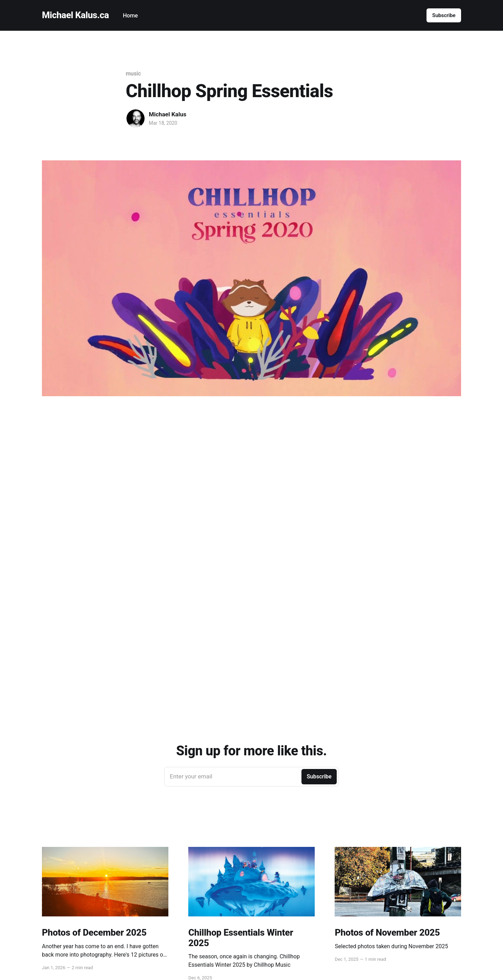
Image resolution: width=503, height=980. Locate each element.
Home (130, 16)
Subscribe (444, 15)
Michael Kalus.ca (75, 15)
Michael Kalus (167, 114)
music (133, 74)
